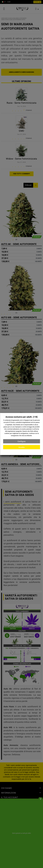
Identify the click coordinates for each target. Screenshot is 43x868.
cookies (7, 433)
